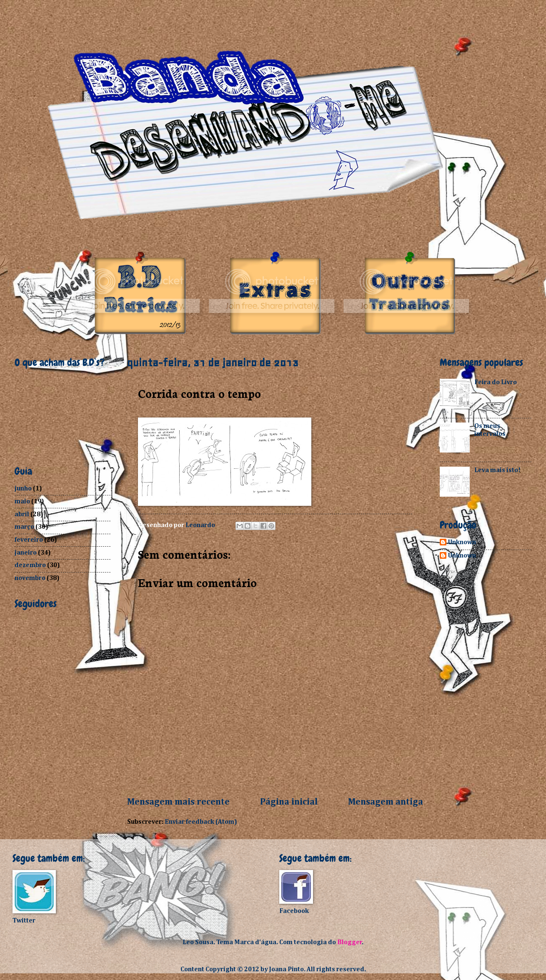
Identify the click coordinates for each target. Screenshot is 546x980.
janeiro (26, 553)
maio (22, 501)
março (24, 527)
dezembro (30, 565)
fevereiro (29, 540)
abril (22, 514)
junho (23, 489)
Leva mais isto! (497, 470)
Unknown (462, 542)
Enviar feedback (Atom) (201, 822)
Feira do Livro (496, 382)
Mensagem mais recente (178, 802)
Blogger (350, 942)
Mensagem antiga (386, 802)
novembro (30, 578)
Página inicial (289, 802)
